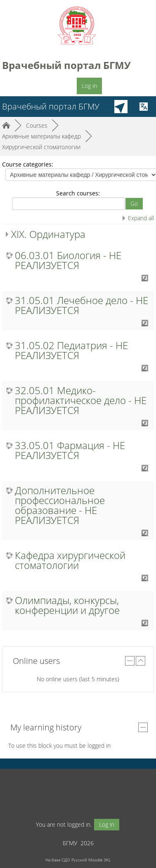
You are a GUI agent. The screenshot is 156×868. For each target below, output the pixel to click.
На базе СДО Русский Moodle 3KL (78, 860)
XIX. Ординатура (48, 234)
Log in (89, 86)
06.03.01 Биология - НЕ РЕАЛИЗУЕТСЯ (68, 260)
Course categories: (28, 164)
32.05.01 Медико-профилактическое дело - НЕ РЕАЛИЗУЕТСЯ (81, 400)
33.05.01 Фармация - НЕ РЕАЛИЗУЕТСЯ (70, 450)
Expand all (141, 218)
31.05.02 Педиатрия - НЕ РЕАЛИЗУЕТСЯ (71, 350)
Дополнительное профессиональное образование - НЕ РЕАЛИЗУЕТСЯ (60, 505)
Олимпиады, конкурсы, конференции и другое (67, 605)
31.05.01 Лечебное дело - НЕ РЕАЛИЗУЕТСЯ (82, 305)
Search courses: (78, 193)
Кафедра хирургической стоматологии (70, 560)
